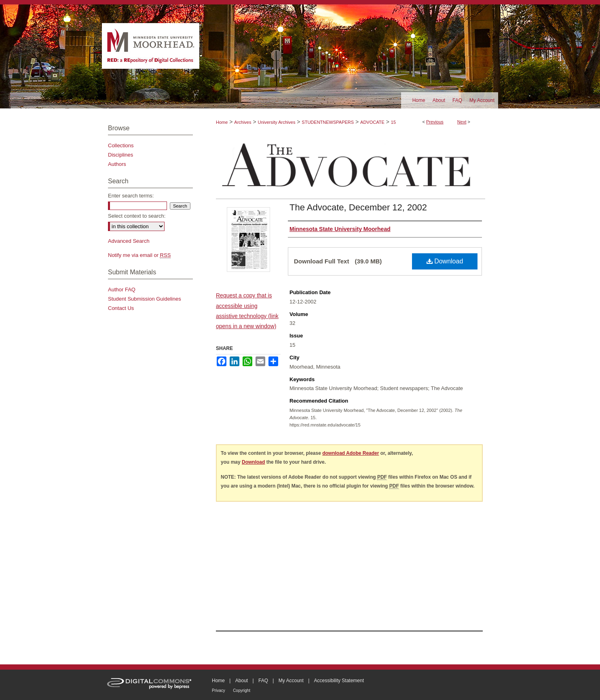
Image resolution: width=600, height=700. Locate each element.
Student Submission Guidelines (145, 299)
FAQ (263, 681)
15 (393, 122)
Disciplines (120, 155)
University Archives (276, 122)
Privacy (219, 690)
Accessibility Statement (339, 681)
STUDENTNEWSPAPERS (328, 122)
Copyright (242, 690)
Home (222, 122)
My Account (291, 681)
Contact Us (121, 308)
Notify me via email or (139, 255)
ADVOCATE (372, 122)
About (242, 681)
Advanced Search (129, 241)
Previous (435, 122)
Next (462, 122)
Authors (117, 164)
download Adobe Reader (351, 453)
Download (445, 261)
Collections (121, 145)
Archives (243, 122)
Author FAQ (122, 290)
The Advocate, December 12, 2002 (358, 207)
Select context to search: (137, 216)
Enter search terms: (131, 196)
